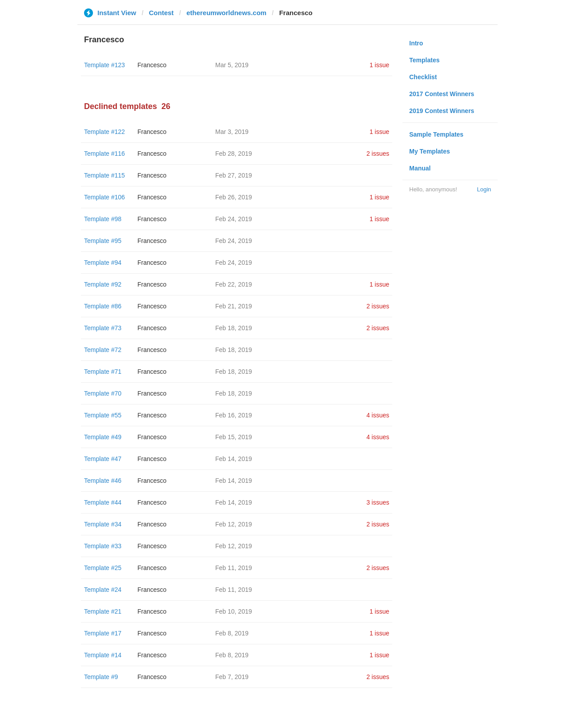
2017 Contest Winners (442, 94)
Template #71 (103, 372)
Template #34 (103, 524)
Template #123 (105, 65)
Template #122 (105, 132)
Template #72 (103, 350)
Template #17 (103, 633)
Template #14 (103, 655)
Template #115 (105, 175)
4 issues (378, 415)
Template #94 (103, 263)
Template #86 (103, 306)
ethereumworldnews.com (226, 13)
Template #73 (103, 328)
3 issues (378, 502)
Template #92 (103, 284)
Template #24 (103, 590)
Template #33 (103, 546)
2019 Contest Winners (442, 111)
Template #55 (103, 415)
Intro (416, 43)
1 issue (379, 65)
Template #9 (101, 677)
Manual (420, 168)
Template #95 (103, 241)
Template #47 (103, 459)
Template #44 (103, 502)
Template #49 (103, 437)
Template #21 (103, 611)
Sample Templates (436, 134)
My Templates (430, 151)
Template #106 (105, 197)
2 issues (378, 154)
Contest (161, 13)
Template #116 (105, 154)
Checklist (423, 77)
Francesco (152, 65)
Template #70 (103, 393)
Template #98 (103, 219)
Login (484, 189)
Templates (424, 60)
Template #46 (103, 481)
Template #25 (103, 568)
